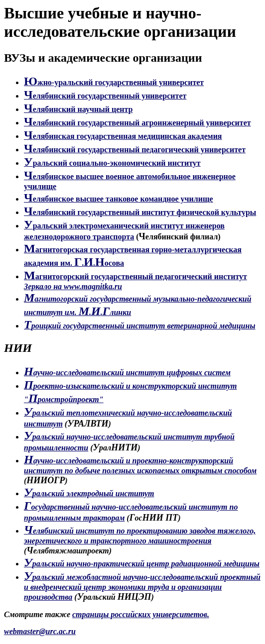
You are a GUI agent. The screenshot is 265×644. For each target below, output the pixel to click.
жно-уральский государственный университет (114, 82)
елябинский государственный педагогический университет (135, 150)
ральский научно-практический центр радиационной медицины (142, 564)
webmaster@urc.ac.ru (40, 631)
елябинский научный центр (78, 109)
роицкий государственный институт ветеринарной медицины (139, 326)
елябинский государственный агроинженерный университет (137, 123)
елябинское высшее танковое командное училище (119, 199)
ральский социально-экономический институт (112, 163)
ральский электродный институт (89, 493)
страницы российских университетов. (141, 614)
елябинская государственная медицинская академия (123, 136)
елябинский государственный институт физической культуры (140, 212)
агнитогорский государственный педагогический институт (135, 276)
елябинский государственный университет (105, 96)
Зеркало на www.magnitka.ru (73, 286)
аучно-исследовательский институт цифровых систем (127, 373)
